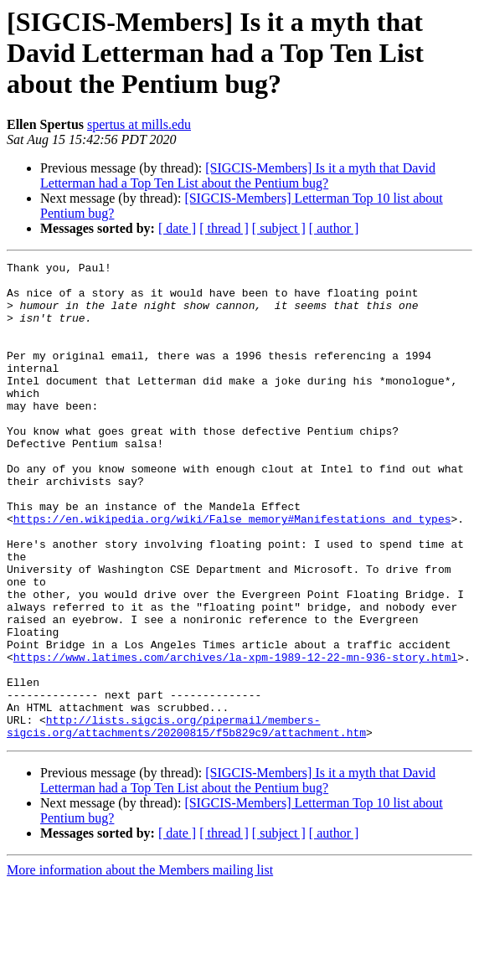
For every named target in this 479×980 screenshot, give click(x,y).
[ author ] (334, 228)
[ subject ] (279, 228)
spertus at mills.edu (139, 124)
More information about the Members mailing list (140, 965)
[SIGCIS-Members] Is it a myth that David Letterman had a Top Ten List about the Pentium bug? (238, 175)
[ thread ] (224, 228)
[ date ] (177, 228)
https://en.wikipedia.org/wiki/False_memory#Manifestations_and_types (232, 571)
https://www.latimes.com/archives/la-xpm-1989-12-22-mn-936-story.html (235, 737)
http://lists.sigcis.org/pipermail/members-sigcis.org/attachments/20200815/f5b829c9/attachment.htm (186, 820)
